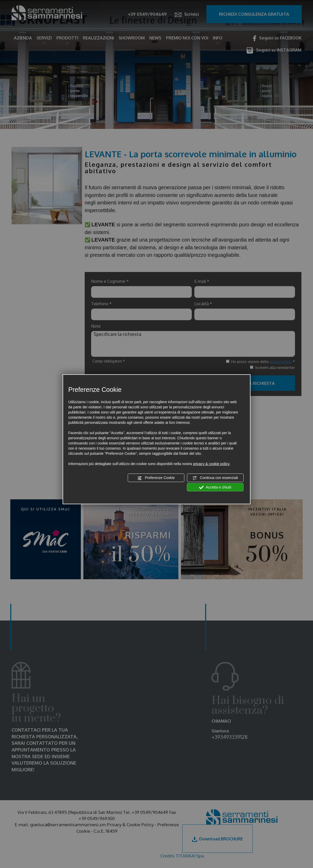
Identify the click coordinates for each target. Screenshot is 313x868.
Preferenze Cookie (156, 478)
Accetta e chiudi (215, 487)
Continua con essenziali (215, 478)
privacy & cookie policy (211, 464)
